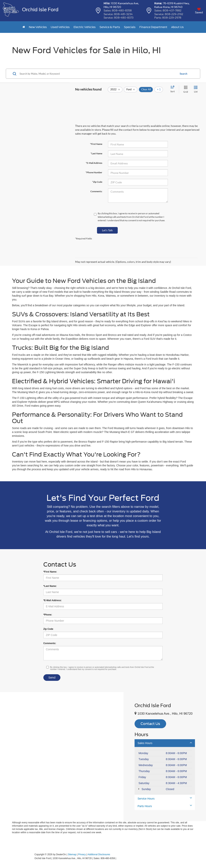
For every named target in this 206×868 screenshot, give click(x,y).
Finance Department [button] (153, 27)
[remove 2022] (115, 90)
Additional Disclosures (99, 854)
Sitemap (72, 854)
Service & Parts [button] (110, 27)
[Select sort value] (174, 89)
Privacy (82, 854)
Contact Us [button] (150, 724)
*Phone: (48, 615)
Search (183, 74)
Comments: (96, 191)
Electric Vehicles (85, 27)
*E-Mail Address (94, 163)
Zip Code (48, 629)
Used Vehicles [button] (60, 27)
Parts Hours (165, 806)
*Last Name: (50, 586)
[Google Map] (62, 757)
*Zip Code (97, 182)
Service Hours (165, 798)
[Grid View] (185, 89)
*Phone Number (94, 172)
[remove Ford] (131, 90)
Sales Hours (165, 743)
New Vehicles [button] (38, 27)
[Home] (24, 27)
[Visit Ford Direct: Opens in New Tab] (118, 858)
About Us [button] (177, 27)
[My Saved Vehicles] (199, 11)
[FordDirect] (22, 858)
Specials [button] (130, 27)
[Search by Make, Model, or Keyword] (97, 74)
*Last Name (96, 153)
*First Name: (50, 572)
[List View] (196, 89)
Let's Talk (107, 230)
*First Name (96, 144)
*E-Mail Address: (53, 600)
